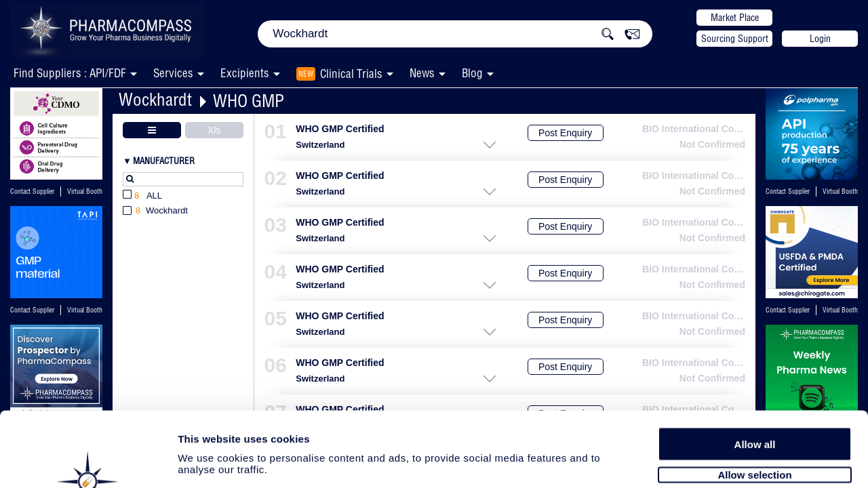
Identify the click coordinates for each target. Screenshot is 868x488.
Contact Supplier (32, 191)
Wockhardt (155, 99)
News (422, 73)
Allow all (755, 374)
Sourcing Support (735, 39)
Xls (214, 130)
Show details (712, 462)
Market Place (735, 18)
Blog (472, 73)
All (142, 196)
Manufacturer (164, 161)
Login (820, 39)
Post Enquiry (565, 133)
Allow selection (754, 405)
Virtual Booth (85, 191)
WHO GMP (249, 101)
